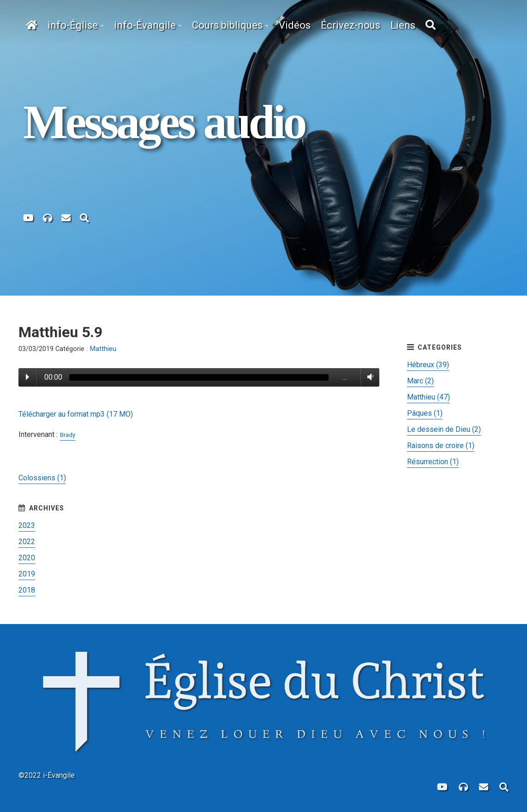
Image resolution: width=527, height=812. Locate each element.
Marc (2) (420, 381)
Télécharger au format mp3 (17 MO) (76, 414)
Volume (368, 377)
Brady (68, 435)
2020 (27, 558)
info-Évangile (145, 25)
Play (27, 377)
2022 (27, 542)
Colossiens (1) (42, 478)
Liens (403, 25)
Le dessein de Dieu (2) (444, 429)
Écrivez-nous (350, 25)
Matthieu (103, 349)
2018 (27, 590)
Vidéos (295, 25)
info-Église (73, 25)
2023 (27, 525)
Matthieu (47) (428, 397)
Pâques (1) (425, 413)
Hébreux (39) (428, 365)
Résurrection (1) (433, 462)
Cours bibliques (227, 25)
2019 (27, 574)
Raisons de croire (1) (441, 445)
